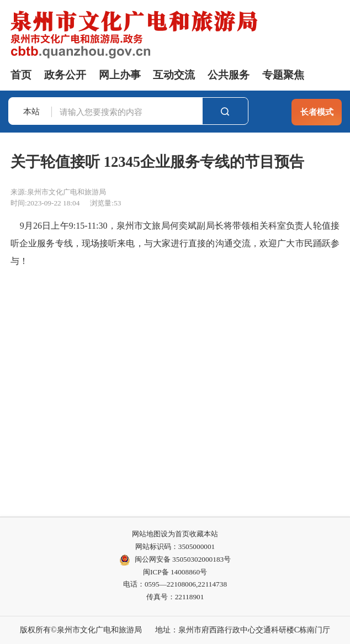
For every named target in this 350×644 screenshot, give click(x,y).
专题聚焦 (283, 75)
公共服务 (229, 75)
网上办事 (120, 75)
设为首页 (175, 534)
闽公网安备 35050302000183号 (175, 560)
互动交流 (174, 75)
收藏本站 (204, 534)
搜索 (225, 111)
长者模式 (317, 112)
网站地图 (146, 534)
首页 (21, 75)
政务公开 (65, 75)
